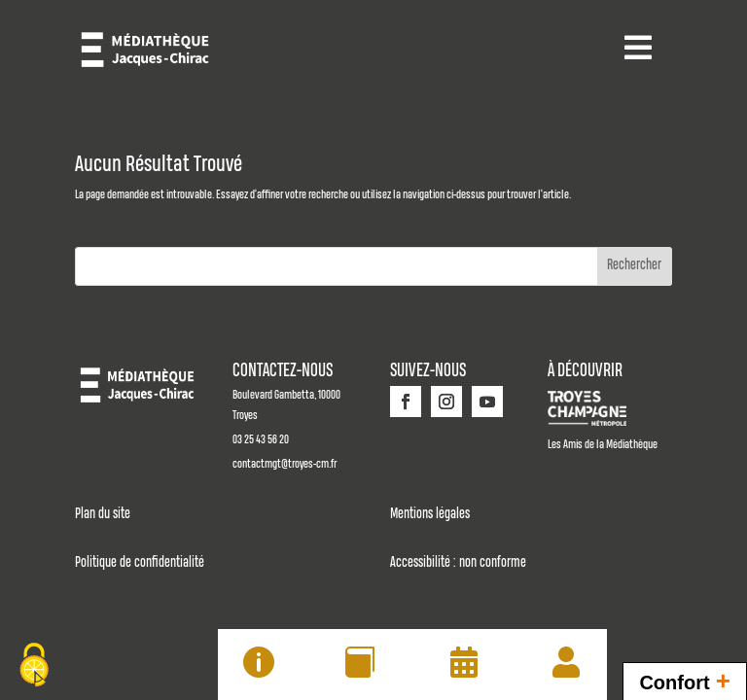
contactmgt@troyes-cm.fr (285, 464)
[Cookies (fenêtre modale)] (34, 666)
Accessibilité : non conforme (458, 563)
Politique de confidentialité (140, 563)
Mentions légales (430, 514)
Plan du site (103, 514)
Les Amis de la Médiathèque (603, 445)
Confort (685, 680)
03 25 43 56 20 (261, 440)
